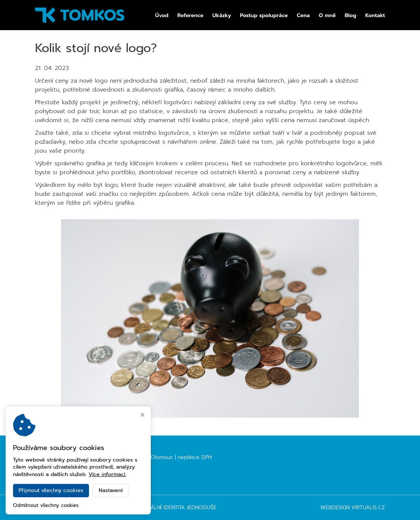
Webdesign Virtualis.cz (353, 508)
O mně (327, 16)
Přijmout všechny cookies (51, 490)
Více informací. (107, 474)
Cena (303, 16)
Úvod (162, 16)
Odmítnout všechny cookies (46, 506)
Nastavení (111, 490)
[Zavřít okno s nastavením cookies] (142, 416)
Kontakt (375, 16)
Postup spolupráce (264, 16)
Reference (190, 16)
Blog (351, 16)
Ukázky (222, 16)
